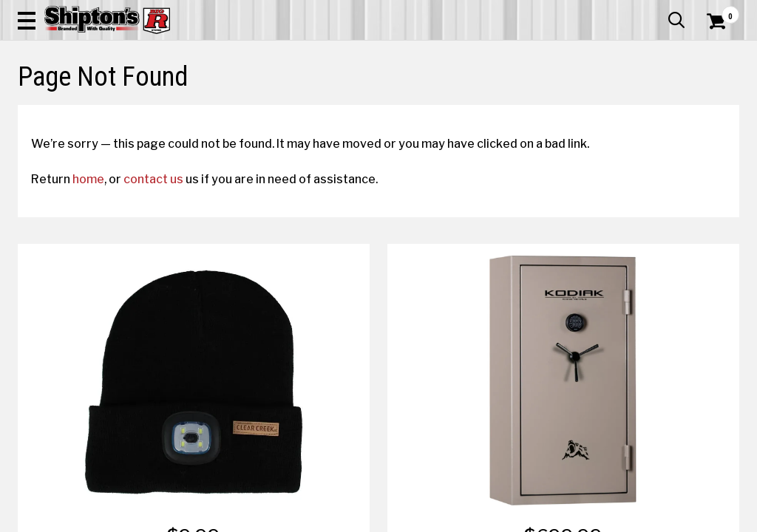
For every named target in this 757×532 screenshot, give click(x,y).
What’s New (656, 11)
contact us (167, 286)
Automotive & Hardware (172, 108)
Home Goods (337, 108)
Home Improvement (422, 108)
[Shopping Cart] (714, 53)
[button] (417, 53)
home (102, 286)
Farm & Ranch (267, 108)
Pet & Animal (583, 108)
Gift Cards (591, 11)
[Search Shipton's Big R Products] (342, 53)
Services (719, 11)
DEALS (719, 108)
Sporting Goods (655, 108)
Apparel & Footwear (63, 108)
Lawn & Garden (510, 108)
